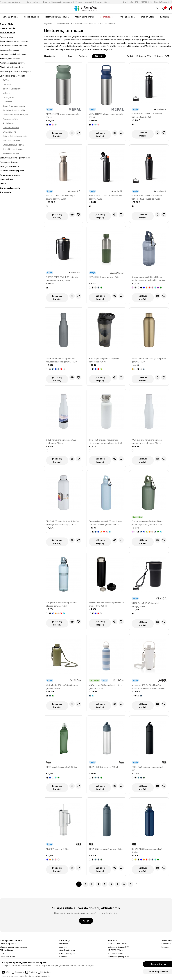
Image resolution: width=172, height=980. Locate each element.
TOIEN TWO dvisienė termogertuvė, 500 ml (147, 769)
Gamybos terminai (67, 950)
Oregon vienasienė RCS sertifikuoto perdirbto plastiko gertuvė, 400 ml (147, 523)
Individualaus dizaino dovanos (13, 46)
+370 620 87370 (116, 953)
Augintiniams (8, 123)
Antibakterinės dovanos (13, 149)
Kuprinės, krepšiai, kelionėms (13, 54)
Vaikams (6, 93)
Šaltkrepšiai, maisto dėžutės (15, 136)
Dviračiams (7, 102)
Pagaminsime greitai (84, 17)
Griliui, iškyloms (9, 132)
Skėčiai (6, 80)
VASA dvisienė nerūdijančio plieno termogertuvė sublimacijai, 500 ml (147, 441)
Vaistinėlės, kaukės (11, 153)
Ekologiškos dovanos (10, 166)
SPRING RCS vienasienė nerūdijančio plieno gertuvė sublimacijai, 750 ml (62, 523)
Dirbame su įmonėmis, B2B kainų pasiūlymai (93, 2)
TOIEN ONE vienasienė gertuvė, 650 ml (106, 849)
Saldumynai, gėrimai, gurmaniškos (15, 158)
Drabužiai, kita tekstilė (10, 50)
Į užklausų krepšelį (57, 135)
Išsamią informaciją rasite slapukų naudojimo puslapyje (26, 976)
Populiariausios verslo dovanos (14, 41)
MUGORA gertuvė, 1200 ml (58, 849)
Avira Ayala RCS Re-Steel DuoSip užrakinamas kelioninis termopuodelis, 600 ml (148, 687)
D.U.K (2, 953)
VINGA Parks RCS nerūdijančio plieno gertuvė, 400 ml (63, 687)
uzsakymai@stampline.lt (119, 957)
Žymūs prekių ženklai (10, 188)
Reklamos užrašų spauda (57, 17)
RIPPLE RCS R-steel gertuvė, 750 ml (105, 277)
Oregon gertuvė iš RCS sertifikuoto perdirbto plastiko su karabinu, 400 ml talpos (148, 279)
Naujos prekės (6, 37)
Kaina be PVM (144, 56)
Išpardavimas (106, 17)
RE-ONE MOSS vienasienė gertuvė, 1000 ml (147, 851)
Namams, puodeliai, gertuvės (13, 63)
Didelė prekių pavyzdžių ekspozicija (58, 2)
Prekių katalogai (127, 17)
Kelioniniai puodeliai (11, 140)
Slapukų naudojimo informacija (13, 947)
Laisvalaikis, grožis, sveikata (12, 76)
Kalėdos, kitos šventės (10, 59)
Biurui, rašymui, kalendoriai (12, 67)
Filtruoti (99, 56)
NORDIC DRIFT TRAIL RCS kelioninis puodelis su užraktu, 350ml (62, 279)
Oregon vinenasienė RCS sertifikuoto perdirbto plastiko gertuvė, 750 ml (105, 523)
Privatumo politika (8, 944)
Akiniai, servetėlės (11, 119)
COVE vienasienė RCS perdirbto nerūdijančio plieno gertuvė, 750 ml (62, 360)
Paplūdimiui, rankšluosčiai (14, 110)
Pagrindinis (48, 24)
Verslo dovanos (31, 17)
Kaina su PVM (161, 56)
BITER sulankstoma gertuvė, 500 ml (62, 767)
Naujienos (64, 944)
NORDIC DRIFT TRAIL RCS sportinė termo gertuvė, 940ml (147, 115)
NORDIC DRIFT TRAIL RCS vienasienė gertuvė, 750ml (105, 197)
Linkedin (165, 947)
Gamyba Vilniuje (33, 2)
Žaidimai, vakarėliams (12, 89)
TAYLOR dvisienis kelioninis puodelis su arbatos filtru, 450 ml (106, 604)
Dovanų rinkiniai (10, 17)
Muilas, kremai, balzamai (13, 145)
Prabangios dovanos (9, 162)
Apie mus (63, 947)
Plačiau (86, 921)
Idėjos (3, 184)
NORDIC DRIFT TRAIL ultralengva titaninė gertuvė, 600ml (61, 197)
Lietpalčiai (7, 84)
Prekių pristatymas (67, 953)
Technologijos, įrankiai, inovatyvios (16, 71)
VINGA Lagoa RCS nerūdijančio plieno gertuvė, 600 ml (106, 687)
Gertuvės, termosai (11, 128)
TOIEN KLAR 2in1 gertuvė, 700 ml (103, 767)
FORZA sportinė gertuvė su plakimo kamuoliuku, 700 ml (104, 360)
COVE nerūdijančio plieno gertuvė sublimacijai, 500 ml (61, 441)
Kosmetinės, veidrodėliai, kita (15, 115)
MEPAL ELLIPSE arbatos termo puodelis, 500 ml (106, 116)
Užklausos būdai (7, 957)
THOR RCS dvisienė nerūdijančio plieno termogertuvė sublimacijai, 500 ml (105, 442)
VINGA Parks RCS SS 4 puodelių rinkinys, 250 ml (146, 605)
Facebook (166, 944)
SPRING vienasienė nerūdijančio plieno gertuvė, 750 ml (149, 360)
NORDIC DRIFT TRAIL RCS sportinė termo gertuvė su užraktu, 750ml (147, 197)
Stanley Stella (148, 17)
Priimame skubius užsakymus (12, 2)
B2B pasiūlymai (7, 950)
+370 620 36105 (140, 2)
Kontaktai (165, 17)
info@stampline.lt (165, 2)
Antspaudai (6, 192)
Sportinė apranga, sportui (14, 106)
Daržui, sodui (8, 97)
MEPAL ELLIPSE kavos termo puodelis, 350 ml (63, 116)
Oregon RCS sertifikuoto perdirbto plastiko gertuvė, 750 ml (61, 604)
